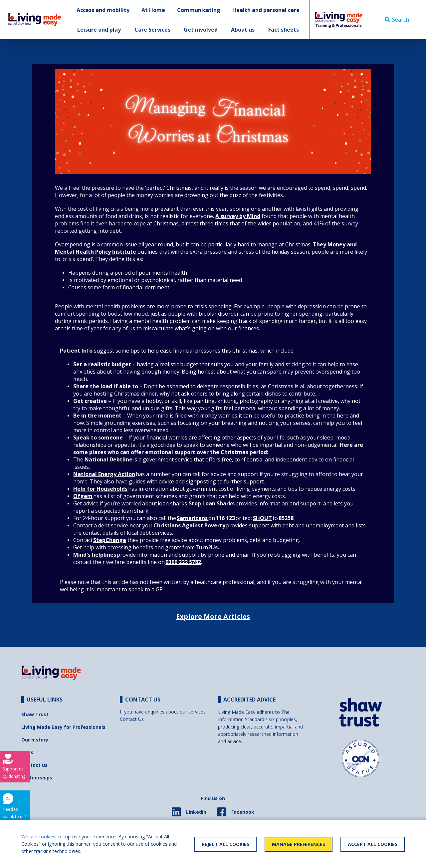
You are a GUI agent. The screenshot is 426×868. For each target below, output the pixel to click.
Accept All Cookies (373, 844)
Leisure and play (99, 30)
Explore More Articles (213, 616)
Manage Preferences (299, 844)
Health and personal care (266, 10)
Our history (35, 740)
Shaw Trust (35, 714)
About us (243, 30)
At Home (153, 10)
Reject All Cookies (225, 844)
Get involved (201, 30)
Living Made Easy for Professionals (63, 727)
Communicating (199, 10)
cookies (47, 837)
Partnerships (37, 778)
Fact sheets (284, 30)
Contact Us (132, 719)
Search (397, 20)
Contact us (34, 765)
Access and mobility (103, 10)
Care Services (152, 30)
